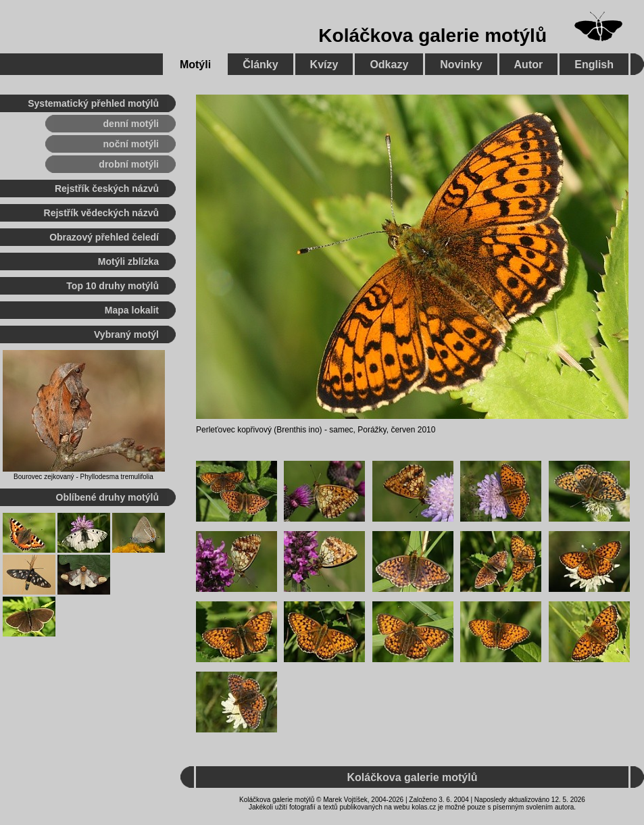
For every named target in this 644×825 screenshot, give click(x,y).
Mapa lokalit (132, 310)
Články (260, 65)
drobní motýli (129, 164)
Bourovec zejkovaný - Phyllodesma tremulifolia (83, 477)
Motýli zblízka (128, 261)
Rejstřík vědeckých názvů (101, 213)
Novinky (461, 65)
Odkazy (389, 65)
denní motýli (131, 124)
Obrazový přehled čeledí (104, 237)
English (594, 65)
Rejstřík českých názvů (107, 189)
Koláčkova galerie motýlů (432, 35)
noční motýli (131, 144)
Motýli (195, 65)
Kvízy (324, 65)
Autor (529, 65)
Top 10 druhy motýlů (113, 286)
